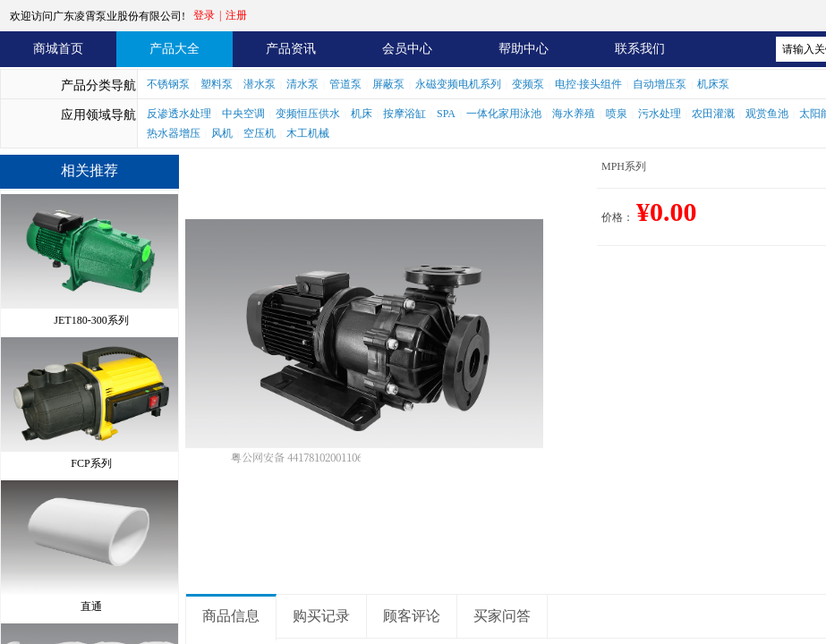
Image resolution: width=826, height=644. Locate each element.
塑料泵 (217, 84)
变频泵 (528, 84)
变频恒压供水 (308, 114)
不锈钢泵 (168, 84)
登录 (204, 15)
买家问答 (502, 616)
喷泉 (617, 114)
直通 (91, 602)
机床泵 (713, 84)
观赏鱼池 (767, 114)
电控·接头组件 (588, 84)
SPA (446, 114)
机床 (362, 114)
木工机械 (308, 133)
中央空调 (243, 114)
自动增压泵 (660, 84)
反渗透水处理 (179, 114)
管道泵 (345, 84)
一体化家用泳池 (504, 114)
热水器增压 (174, 133)
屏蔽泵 (388, 84)
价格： (617, 217)
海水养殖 (574, 114)
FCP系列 (91, 459)
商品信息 (231, 616)
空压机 (260, 133)
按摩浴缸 (404, 114)
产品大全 (175, 49)
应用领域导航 (98, 115)
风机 (222, 133)
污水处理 (660, 114)
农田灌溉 (713, 114)
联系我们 (640, 49)
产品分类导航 (98, 85)
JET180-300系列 (91, 316)
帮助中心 (524, 49)
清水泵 (302, 84)
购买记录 (321, 616)
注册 (236, 15)
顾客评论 (412, 616)
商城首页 (58, 49)
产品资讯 (291, 49)
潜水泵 (260, 84)
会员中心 (407, 49)
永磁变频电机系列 (458, 84)
